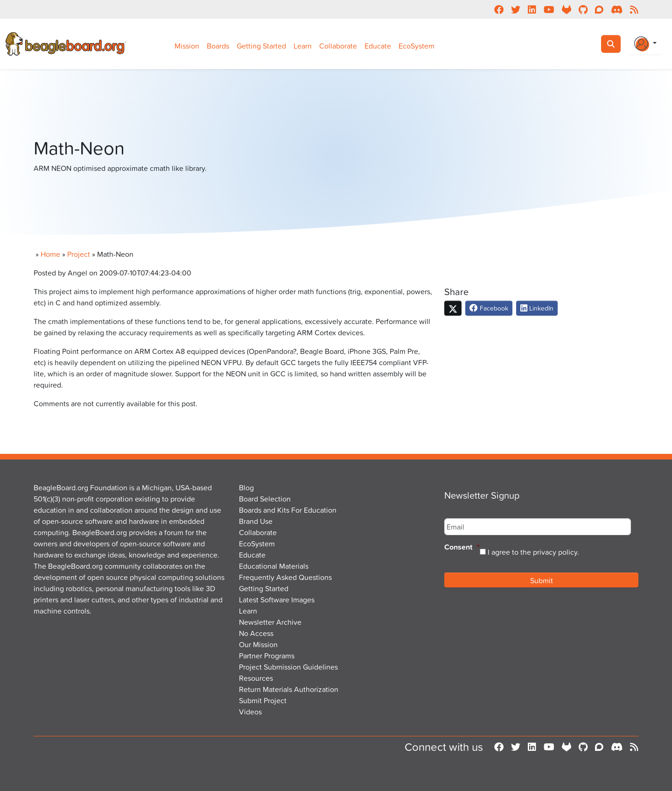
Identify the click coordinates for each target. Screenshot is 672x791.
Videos (250, 712)
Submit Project (263, 700)
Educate (378, 46)
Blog (246, 487)
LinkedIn (537, 308)
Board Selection (265, 499)
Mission (187, 46)
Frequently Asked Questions (285, 577)
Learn (303, 46)
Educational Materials (274, 566)
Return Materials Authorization (289, 689)
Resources (256, 678)
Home (50, 254)
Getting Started (261, 46)
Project (79, 254)
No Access (256, 633)
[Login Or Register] (645, 44)
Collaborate (338, 46)
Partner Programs (267, 656)
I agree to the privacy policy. (533, 552)
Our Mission (258, 644)
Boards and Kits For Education (288, 510)
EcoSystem (416, 46)
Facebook (489, 308)
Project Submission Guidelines (288, 667)
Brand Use (256, 521)
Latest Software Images (277, 600)
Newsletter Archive (270, 622)
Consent (462, 547)
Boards (218, 46)
